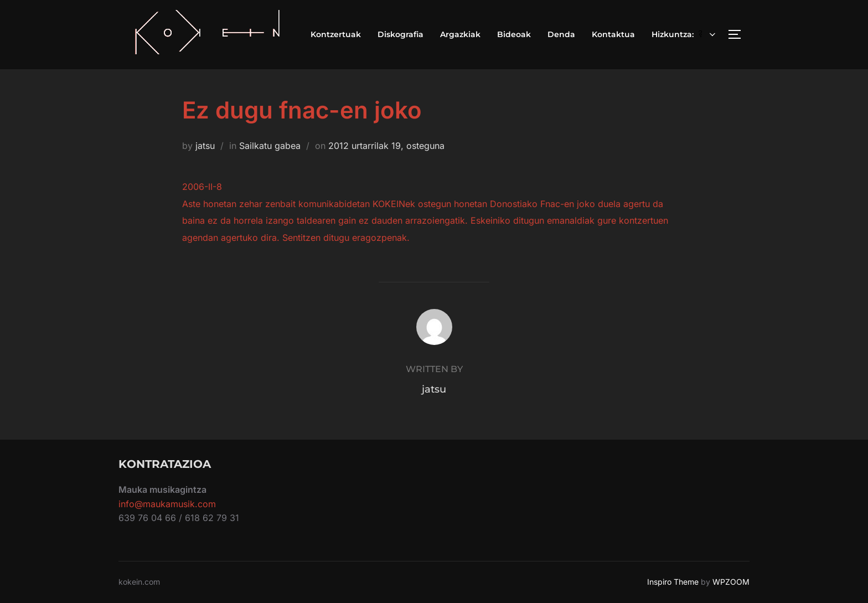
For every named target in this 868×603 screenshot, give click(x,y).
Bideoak (514, 34)
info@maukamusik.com (167, 504)
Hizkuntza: (685, 34)
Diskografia (401, 34)
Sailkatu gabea (270, 146)
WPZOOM (731, 582)
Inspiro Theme (673, 582)
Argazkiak (460, 34)
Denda (561, 34)
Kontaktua (613, 34)
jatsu (205, 146)
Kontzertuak (336, 34)
